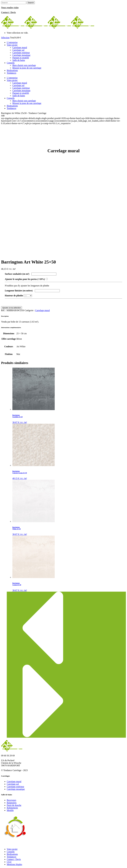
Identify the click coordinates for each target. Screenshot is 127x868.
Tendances (11, 857)
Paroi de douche (14, 805)
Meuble (10, 810)
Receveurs (11, 800)
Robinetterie (12, 808)
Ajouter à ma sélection (12, 308)
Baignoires (12, 803)
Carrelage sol (13, 784)
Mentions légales (14, 864)
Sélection (5, 38)
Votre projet (12, 849)
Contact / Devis (14, 859)
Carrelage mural (42, 310)
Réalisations (12, 854)
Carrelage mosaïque (16, 789)
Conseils (11, 852)
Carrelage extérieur (15, 787)
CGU (9, 862)
